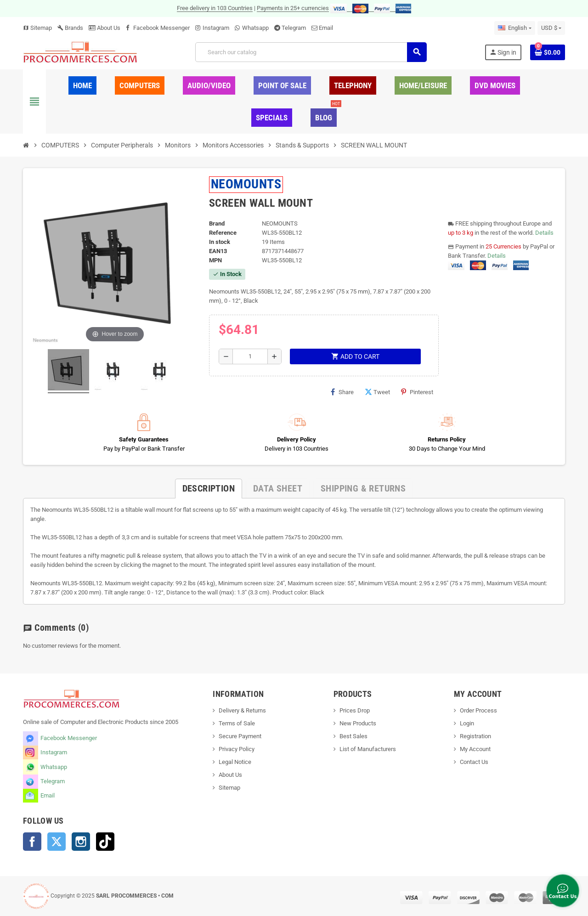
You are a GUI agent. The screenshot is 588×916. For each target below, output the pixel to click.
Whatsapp (255, 28)
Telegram (294, 28)
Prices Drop (355, 710)
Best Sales (353, 736)
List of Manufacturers (368, 749)
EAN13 (218, 251)
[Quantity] (250, 356)
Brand (217, 223)
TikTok (105, 842)
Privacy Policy (237, 749)
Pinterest (417, 392)
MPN (215, 260)
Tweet (377, 392)
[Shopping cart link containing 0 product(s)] (548, 52)
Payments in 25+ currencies (293, 8)
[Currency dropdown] (551, 28)
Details (544, 233)
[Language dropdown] (514, 28)
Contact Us (474, 762)
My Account (475, 749)
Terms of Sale (237, 723)
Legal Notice (235, 762)
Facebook (32, 842)
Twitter (57, 842)
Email (326, 28)
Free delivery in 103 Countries (215, 8)
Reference (223, 233)
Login (467, 723)
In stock (220, 242)
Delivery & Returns (242, 710)
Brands (70, 28)
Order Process (478, 710)
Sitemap (37, 28)
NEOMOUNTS (246, 184)
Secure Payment (240, 736)
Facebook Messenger (161, 28)
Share (342, 392)
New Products (358, 723)
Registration (475, 736)
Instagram (216, 28)
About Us (105, 28)
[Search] (311, 52)
